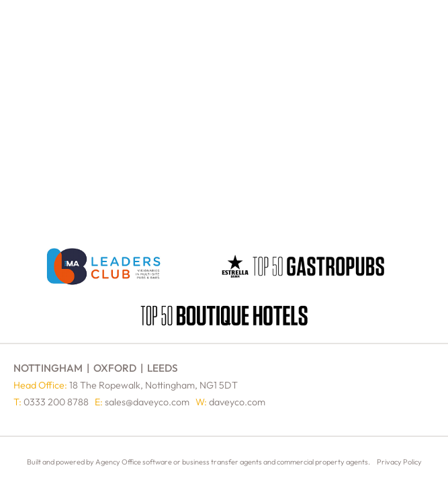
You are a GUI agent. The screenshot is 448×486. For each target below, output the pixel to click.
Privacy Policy (399, 462)
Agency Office (118, 462)
